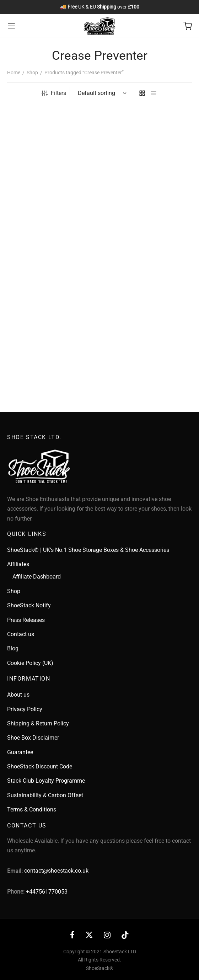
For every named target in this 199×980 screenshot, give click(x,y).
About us (18, 695)
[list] (154, 93)
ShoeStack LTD (120, 952)
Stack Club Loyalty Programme (46, 781)
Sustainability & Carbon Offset (45, 795)
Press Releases (26, 620)
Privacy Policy (25, 709)
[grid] (142, 93)
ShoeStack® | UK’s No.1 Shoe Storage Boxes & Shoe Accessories (88, 550)
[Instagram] (107, 936)
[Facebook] (72, 936)
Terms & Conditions (32, 809)
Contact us (21, 634)
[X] (89, 936)
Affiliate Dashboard (37, 577)
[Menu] (11, 26)
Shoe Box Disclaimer (33, 738)
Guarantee (20, 752)
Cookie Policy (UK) (30, 663)
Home (14, 73)
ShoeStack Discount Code (40, 766)
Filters (54, 93)
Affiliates (18, 564)
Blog (13, 648)
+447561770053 (47, 892)
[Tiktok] (125, 936)
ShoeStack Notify (29, 605)
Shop (32, 73)
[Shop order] (101, 93)
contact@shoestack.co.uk (56, 871)
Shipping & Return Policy (38, 723)
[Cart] (188, 26)
